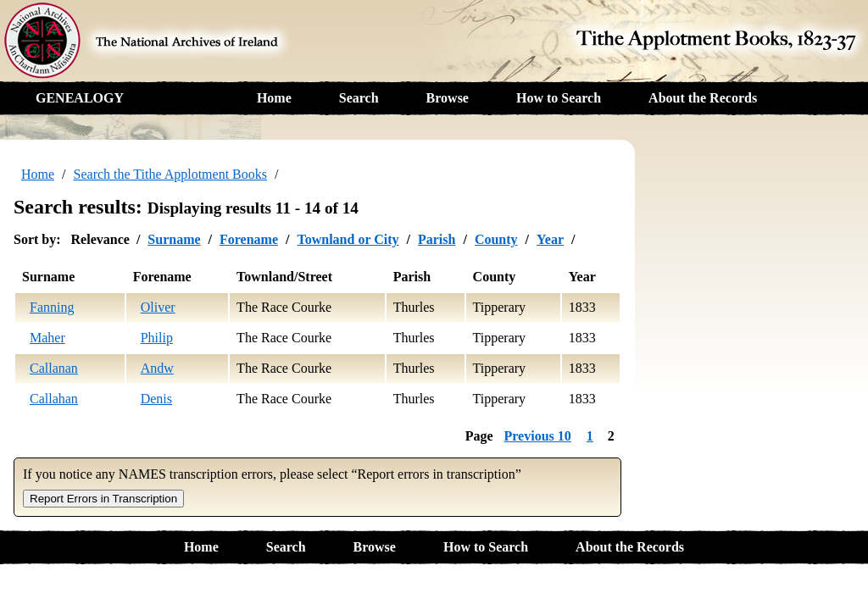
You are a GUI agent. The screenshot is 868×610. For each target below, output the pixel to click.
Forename (249, 239)
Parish (437, 239)
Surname (174, 239)
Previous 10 (538, 436)
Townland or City (348, 239)
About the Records (703, 98)
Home (274, 98)
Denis (156, 399)
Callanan (54, 368)
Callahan (54, 399)
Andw (157, 368)
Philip (157, 338)
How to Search (559, 98)
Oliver (158, 307)
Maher (47, 338)
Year (550, 239)
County (496, 239)
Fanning (52, 307)
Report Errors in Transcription (103, 499)
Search (359, 98)
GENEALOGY (80, 98)
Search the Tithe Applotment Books (170, 174)
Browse (448, 98)
